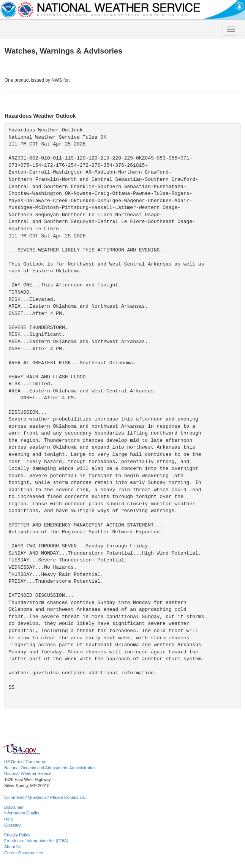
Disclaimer (14, 807)
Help (9, 819)
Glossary (12, 825)
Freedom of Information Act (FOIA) (36, 841)
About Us (13, 847)
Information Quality (22, 813)
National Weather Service (28, 773)
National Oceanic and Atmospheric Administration (50, 768)
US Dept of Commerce (25, 762)
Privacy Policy (17, 835)
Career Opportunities (24, 853)
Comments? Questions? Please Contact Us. (45, 797)
